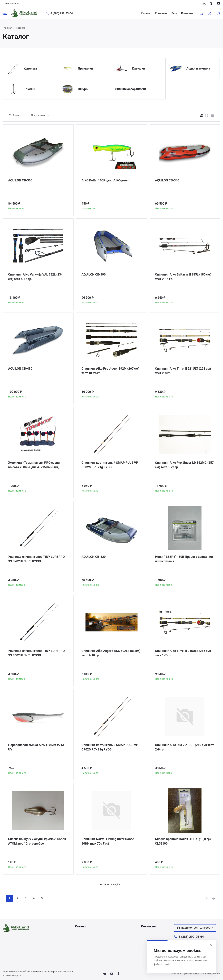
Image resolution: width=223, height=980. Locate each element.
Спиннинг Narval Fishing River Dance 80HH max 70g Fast (108, 841)
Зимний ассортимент (131, 89)
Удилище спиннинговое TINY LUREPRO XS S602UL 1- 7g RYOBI (36, 653)
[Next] (214, 898)
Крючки (29, 89)
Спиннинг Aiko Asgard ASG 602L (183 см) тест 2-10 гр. (111, 653)
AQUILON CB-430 (20, 368)
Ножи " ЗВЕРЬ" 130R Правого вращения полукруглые (184, 559)
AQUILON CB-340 (167, 180)
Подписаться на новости (195, 928)
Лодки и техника (198, 68)
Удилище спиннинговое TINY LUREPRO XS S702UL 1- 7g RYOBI (36, 559)
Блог (174, 13)
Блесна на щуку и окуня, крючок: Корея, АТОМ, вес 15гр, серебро (37, 841)
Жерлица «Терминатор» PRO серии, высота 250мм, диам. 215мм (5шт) (34, 465)
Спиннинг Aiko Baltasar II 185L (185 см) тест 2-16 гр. (183, 277)
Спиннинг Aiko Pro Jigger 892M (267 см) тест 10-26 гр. (110, 371)
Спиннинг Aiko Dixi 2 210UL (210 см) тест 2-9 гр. (184, 747)
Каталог (146, 13)
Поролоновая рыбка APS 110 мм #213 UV (36, 747)
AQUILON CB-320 (94, 557)
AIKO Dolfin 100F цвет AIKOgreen (105, 180)
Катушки (138, 68)
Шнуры (83, 89)
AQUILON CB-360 (20, 180)
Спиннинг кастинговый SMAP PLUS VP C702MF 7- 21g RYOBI (110, 747)
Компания (161, 13)
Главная (7, 28)
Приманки (85, 68)
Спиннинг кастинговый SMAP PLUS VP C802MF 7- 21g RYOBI (110, 465)
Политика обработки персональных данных (195, 973)
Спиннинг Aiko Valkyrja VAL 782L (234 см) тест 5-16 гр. (35, 277)
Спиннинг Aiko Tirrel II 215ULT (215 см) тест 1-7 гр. (183, 653)
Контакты (187, 13)
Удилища (30, 68)
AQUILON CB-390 (94, 274)
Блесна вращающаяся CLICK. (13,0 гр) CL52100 (183, 841)
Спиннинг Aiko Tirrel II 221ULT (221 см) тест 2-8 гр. (183, 371)
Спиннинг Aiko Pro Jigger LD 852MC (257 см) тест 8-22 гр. (184, 465)
